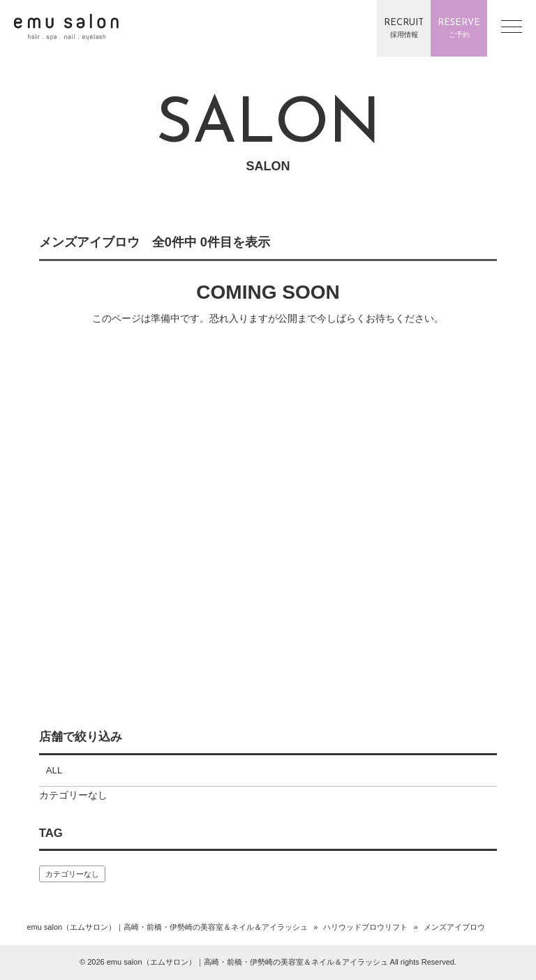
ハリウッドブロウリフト (365, 927)
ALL (54, 770)
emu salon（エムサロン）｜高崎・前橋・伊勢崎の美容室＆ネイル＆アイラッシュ (167, 927)
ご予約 (459, 27)
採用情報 (404, 27)
